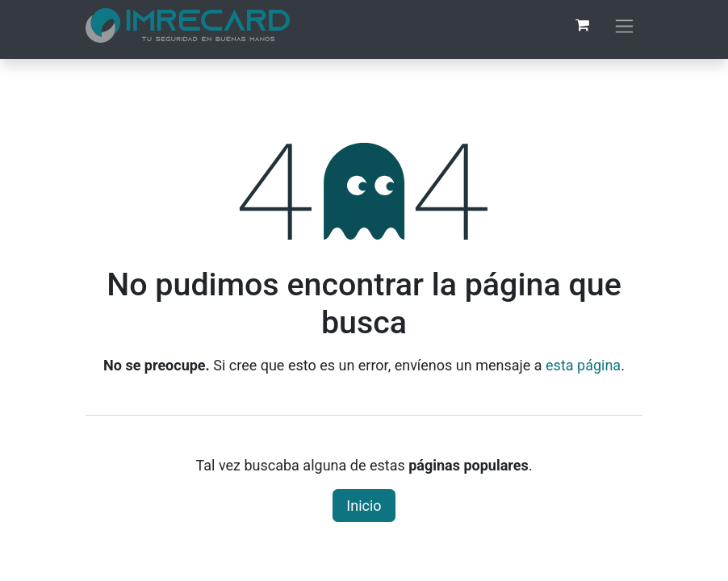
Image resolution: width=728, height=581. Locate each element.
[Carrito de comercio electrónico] (582, 25)
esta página (583, 365)
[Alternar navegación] (624, 25)
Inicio (364, 506)
